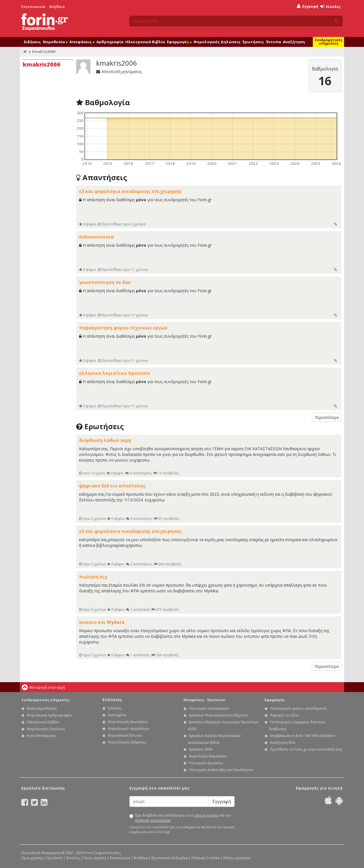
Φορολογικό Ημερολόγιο (129, 729)
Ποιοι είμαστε (95, 858)
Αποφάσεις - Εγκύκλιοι (204, 700)
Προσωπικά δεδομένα (169, 858)
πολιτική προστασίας (153, 820)
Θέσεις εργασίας (237, 858)
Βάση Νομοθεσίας (42, 708)
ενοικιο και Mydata (102, 622)
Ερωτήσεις (253, 42)
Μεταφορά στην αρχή (47, 687)
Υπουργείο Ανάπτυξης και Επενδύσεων (221, 770)
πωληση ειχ (93, 577)
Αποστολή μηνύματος (119, 71)
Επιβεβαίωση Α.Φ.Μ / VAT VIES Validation (303, 736)
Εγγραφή (308, 6)
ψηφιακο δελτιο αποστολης (112, 486)
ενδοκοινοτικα (96, 237)
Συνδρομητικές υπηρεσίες (328, 42)
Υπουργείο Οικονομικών (209, 708)
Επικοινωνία (33, 7)
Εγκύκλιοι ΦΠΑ (201, 749)
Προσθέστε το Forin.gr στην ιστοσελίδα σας (306, 749)
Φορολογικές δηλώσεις (46, 729)
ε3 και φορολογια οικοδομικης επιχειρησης (130, 191)
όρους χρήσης (207, 815)
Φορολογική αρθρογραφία (49, 715)
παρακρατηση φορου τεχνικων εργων (123, 328)
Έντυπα (273, 42)
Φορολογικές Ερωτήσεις (128, 722)
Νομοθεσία (55, 42)
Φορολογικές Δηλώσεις (217, 42)
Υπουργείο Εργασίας (206, 763)
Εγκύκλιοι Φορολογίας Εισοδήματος (219, 715)
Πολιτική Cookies (205, 858)
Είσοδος (330, 7)
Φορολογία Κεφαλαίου (208, 756)
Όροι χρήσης (32, 858)
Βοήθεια (57, 7)
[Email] (169, 801)
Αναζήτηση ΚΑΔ (283, 743)
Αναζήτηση (294, 42)
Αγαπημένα (117, 715)
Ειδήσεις (32, 42)
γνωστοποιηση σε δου (105, 282)
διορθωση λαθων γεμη (105, 440)
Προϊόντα (55, 858)
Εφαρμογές (179, 42)
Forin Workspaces (41, 736)
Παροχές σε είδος (285, 715)
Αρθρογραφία (110, 42)
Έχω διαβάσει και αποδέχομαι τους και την (183, 818)
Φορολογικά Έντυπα (125, 735)
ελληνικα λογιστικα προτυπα (114, 373)
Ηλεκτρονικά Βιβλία (145, 42)
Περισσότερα (327, 417)
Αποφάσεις (82, 42)
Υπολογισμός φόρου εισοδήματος (298, 708)
